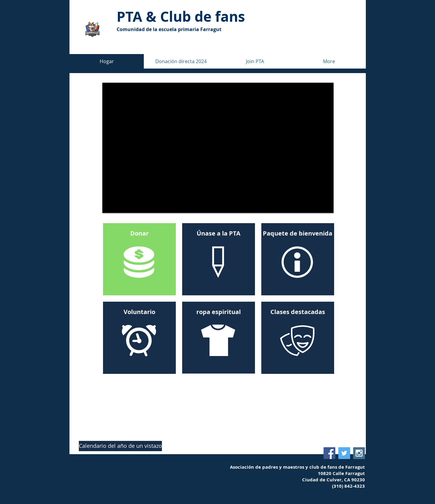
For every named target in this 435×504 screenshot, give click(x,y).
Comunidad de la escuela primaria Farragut (169, 29)
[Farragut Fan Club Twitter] (344, 453)
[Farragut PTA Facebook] (329, 453)
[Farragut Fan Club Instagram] (359, 453)
